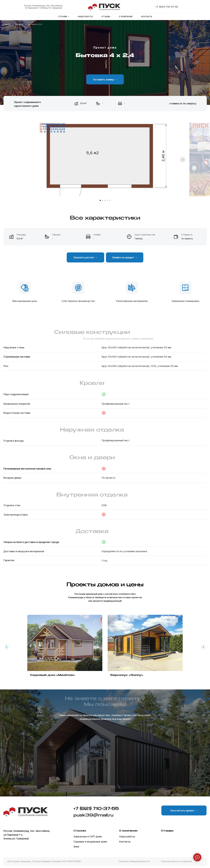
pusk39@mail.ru (93, 815)
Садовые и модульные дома (90, 842)
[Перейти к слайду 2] (103, 200)
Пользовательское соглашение (176, 861)
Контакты (147, 17)
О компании (126, 17)
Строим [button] (63, 17)
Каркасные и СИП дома (88, 836)
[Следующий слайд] (183, 160)
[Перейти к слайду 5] (110, 200)
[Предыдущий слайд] (7, 647)
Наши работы (85, 17)
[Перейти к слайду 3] (105, 200)
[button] (105, 79)
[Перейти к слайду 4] (107, 200)
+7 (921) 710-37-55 (167, 7)
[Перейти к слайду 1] (100, 200)
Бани (76, 846)
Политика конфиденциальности (134, 861)
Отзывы (106, 17)
